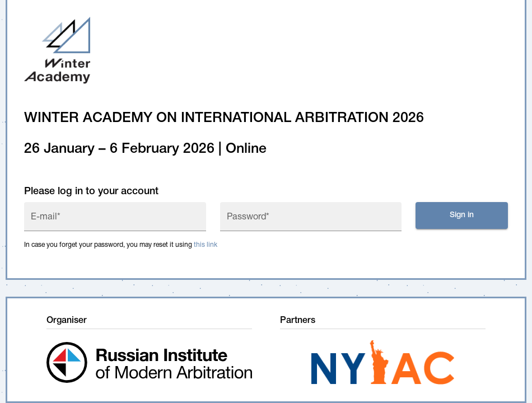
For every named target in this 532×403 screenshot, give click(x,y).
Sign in (462, 215)
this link (206, 245)
